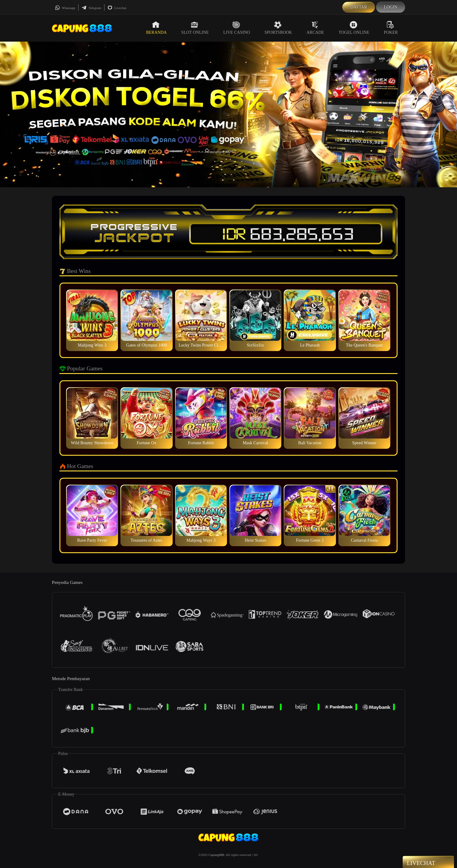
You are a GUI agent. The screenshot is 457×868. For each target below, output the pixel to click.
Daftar (359, 7)
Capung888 (216, 855)
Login (391, 7)
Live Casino (237, 28)
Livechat (117, 8)
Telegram (91, 8)
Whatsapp (65, 8)
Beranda (156, 28)
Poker (391, 28)
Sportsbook (278, 28)
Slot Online (195, 28)
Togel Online (354, 28)
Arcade (315, 28)
